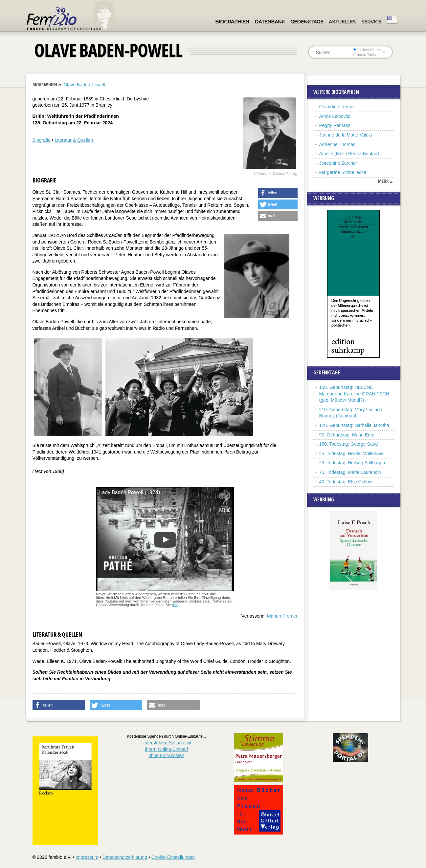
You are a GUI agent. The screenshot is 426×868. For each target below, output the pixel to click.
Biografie (42, 140)
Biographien (232, 22)
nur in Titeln (364, 54)
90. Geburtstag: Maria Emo (347, 435)
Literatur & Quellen (74, 140)
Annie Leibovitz (335, 116)
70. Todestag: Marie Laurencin (350, 472)
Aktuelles (342, 22)
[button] (278, 193)
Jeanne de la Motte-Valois (346, 135)
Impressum (87, 857)
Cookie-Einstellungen (173, 857)
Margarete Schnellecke (343, 172)
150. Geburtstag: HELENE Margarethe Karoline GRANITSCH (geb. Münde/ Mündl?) (354, 394)
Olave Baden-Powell (84, 85)
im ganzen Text (367, 49)
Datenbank (270, 22)
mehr (383, 181)
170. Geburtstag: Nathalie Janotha (354, 425)
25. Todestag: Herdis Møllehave (352, 454)
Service (371, 22)
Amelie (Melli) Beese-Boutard (349, 154)
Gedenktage (307, 22)
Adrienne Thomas (337, 144)
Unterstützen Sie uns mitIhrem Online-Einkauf (166, 749)
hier (175, 605)
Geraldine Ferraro (337, 107)
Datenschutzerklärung (125, 857)
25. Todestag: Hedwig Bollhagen (352, 463)
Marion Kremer (282, 616)
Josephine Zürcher (338, 163)
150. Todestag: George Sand (349, 444)
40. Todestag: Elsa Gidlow (346, 482)
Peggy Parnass (335, 125)
